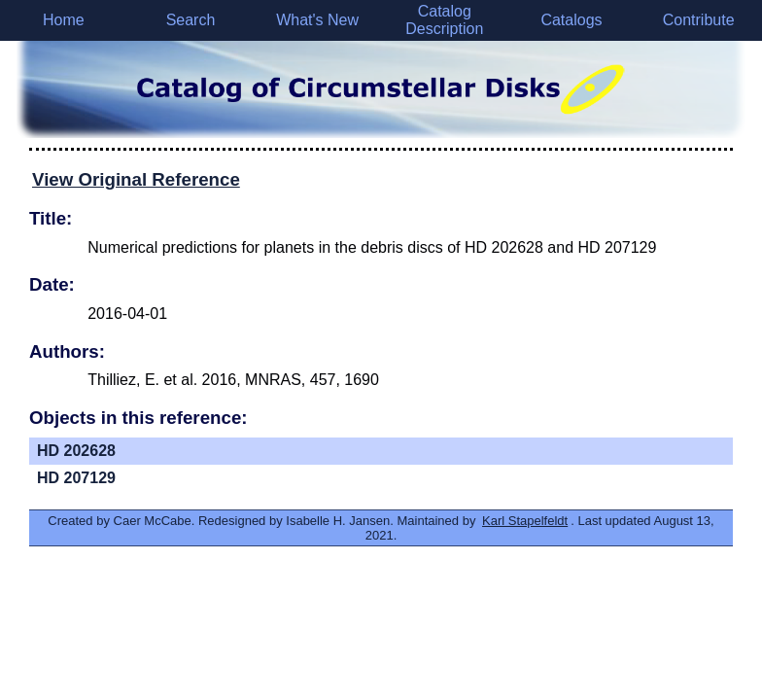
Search (191, 20)
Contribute (699, 20)
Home (64, 20)
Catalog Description (444, 20)
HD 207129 (76, 478)
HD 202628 (76, 451)
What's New (317, 20)
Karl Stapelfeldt (525, 521)
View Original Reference (136, 179)
